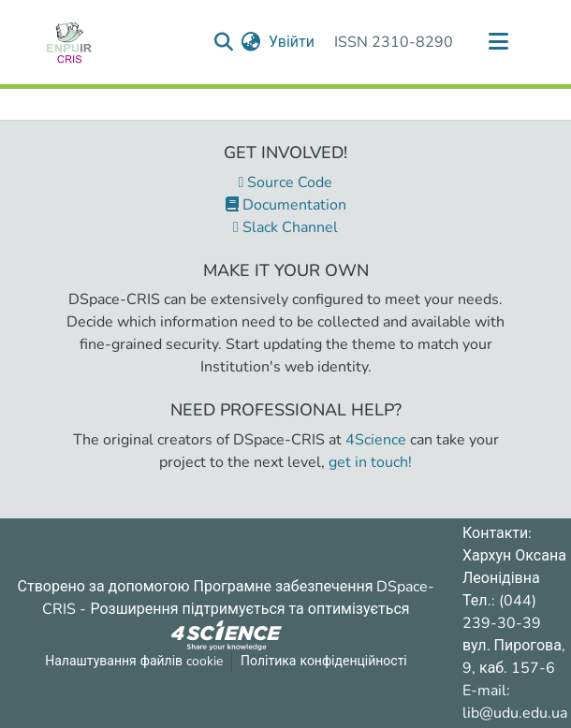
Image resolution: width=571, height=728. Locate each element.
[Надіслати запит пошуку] (224, 42)
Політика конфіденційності (324, 661)
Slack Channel (285, 227)
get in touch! (370, 462)
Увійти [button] (293, 42)
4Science (376, 440)
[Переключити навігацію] (498, 42)
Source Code (286, 182)
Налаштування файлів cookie (134, 661)
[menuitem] (251, 42)
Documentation (286, 205)
